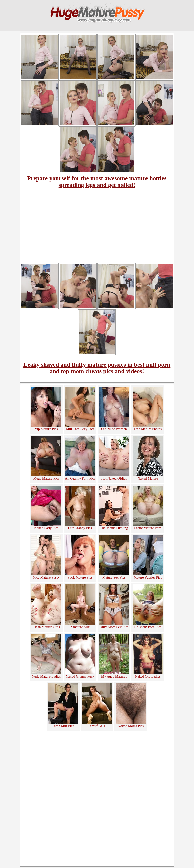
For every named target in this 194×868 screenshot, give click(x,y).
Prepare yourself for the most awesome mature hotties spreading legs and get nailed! (97, 182)
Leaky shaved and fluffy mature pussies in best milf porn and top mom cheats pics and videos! (97, 368)
